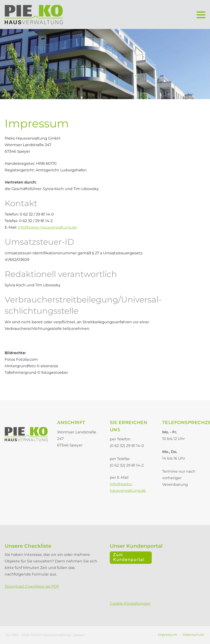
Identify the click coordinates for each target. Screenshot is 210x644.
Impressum (167, 635)
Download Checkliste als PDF (32, 586)
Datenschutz (193, 635)
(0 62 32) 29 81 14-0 (127, 446)
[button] (201, 15)
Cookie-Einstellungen (130, 603)
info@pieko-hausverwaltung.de (47, 227)
